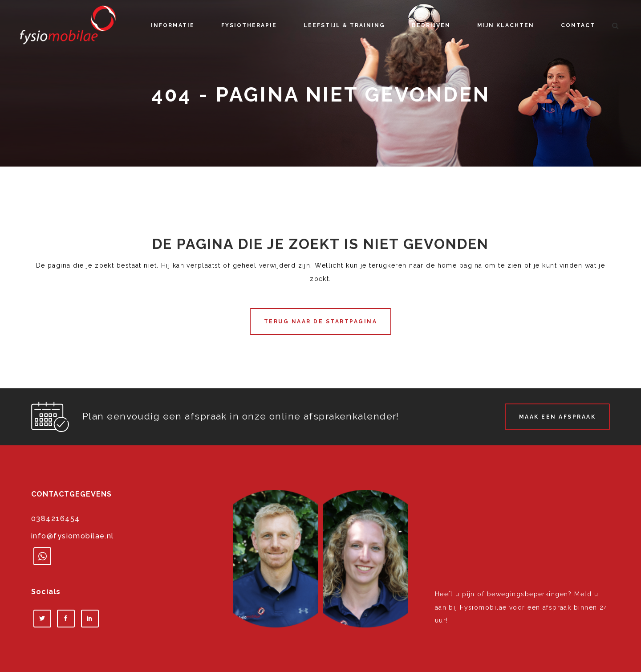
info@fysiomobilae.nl (73, 536)
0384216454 (55, 519)
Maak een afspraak (558, 417)
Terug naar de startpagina (321, 322)
